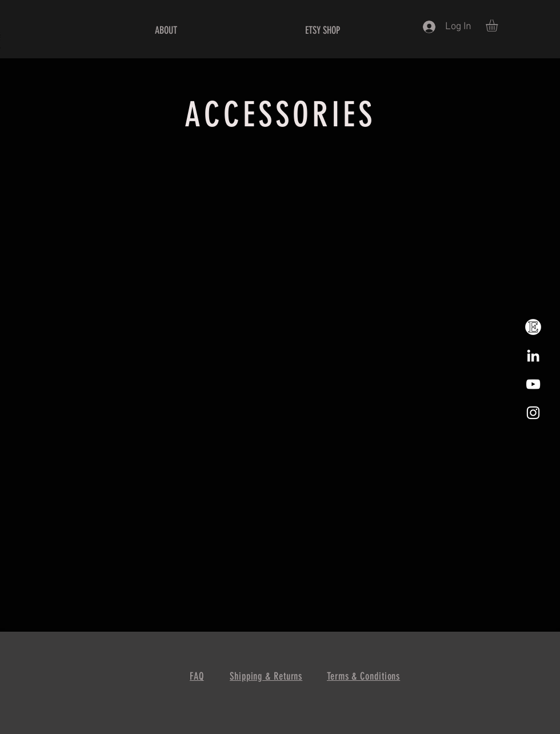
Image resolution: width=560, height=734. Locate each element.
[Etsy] (533, 327)
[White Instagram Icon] (533, 413)
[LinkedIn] (533, 356)
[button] (499, 25)
